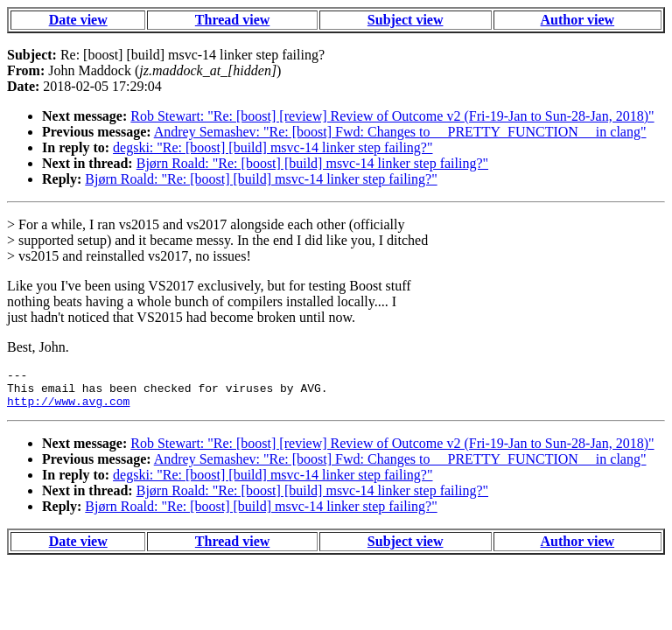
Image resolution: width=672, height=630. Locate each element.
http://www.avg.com (68, 409)
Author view (578, 20)
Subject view (406, 20)
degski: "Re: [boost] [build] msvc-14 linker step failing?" (273, 147)
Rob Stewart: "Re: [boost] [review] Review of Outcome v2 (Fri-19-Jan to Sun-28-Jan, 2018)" (392, 116)
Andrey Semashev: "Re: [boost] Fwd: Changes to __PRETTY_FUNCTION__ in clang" (400, 132)
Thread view (232, 20)
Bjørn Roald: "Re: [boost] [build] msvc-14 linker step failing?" (312, 163)
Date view (78, 20)
